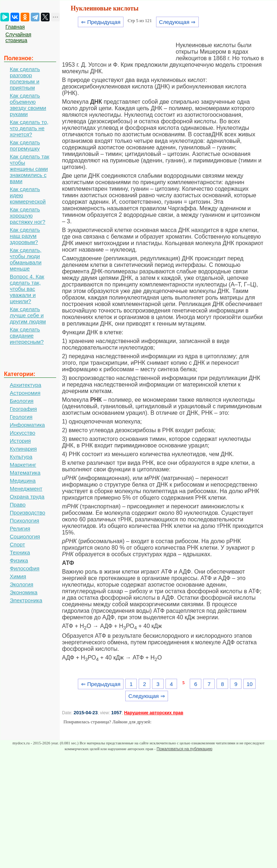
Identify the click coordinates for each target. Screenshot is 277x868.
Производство (28, 512)
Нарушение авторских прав (154, 713)
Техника (20, 552)
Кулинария (23, 449)
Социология (25, 536)
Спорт (17, 544)
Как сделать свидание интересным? (27, 336)
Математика (25, 473)
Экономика (24, 592)
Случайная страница (18, 37)
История (20, 441)
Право (18, 505)
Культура (21, 457)
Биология (22, 401)
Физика (19, 560)
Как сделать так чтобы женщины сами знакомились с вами (30, 169)
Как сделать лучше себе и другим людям (28, 315)
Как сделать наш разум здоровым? (25, 236)
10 (250, 684)
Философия (25, 568)
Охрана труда (27, 497)
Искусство (22, 433)
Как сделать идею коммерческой (28, 195)
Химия (18, 576)
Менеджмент (26, 489)
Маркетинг (23, 465)
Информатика (27, 425)
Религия (20, 528)
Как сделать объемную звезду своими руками (28, 105)
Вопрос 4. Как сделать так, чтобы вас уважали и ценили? (27, 289)
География (23, 409)
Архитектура (26, 385)
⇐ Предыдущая (101, 22)
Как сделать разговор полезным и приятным (25, 78)
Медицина (23, 481)
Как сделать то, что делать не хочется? (29, 128)
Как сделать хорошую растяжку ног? (28, 216)
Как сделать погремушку (25, 145)
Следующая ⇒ (177, 22)
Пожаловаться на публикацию (184, 749)
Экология (22, 584)
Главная (15, 27)
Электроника (26, 600)
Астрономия (25, 393)
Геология (21, 417)
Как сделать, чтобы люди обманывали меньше (26, 259)
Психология (24, 520)
